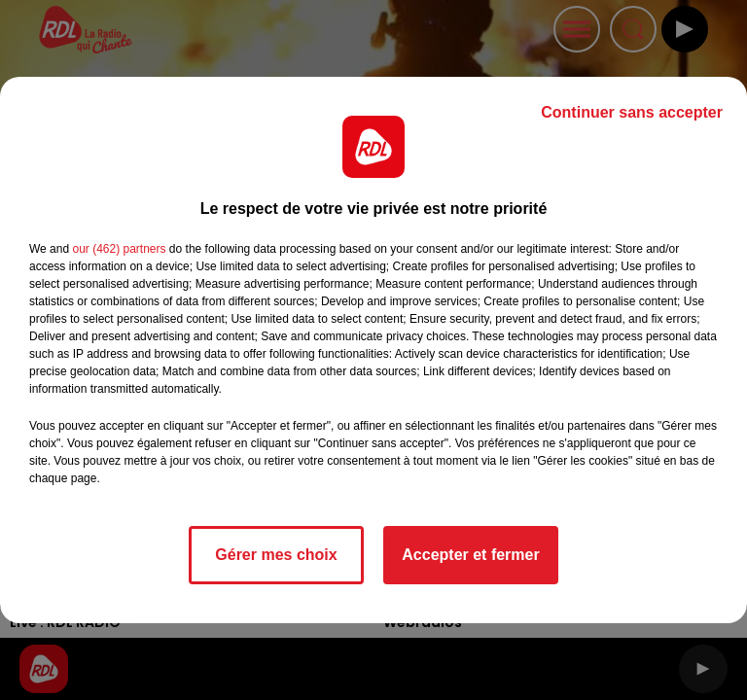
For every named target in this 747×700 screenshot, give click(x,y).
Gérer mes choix (276, 555)
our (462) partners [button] (119, 249)
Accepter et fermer (470, 555)
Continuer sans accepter (632, 112)
